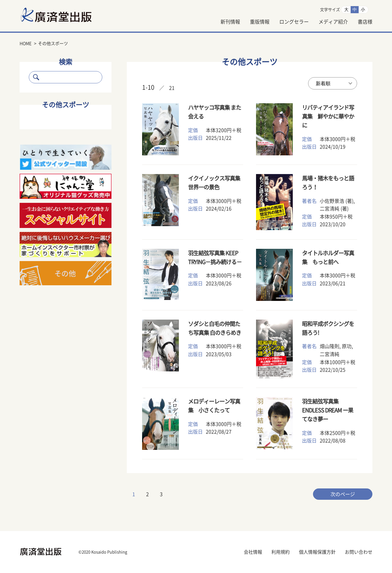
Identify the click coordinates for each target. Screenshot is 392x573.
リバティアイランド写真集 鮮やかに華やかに (328, 116)
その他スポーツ (66, 105)
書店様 (365, 22)
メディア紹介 (333, 22)
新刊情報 (230, 22)
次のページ (343, 494)
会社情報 (253, 552)
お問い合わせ (359, 552)
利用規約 (281, 552)
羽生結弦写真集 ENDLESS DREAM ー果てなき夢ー (328, 410)
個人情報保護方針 (317, 552)
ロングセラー (294, 22)
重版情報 (260, 22)
